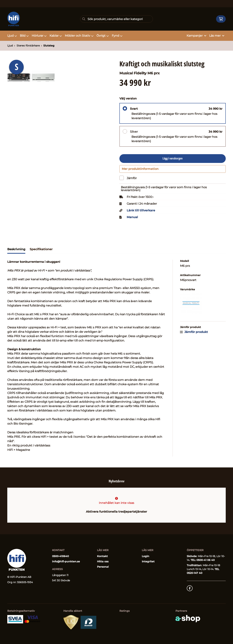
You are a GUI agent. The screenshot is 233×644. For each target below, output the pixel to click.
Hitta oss (103, 561)
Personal (103, 567)
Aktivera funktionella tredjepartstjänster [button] (116, 512)
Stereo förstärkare (28, 46)
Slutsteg (49, 46)
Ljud (12, 36)
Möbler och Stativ (79, 36)
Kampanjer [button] (196, 36)
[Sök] (116, 19)
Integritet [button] (148, 561)
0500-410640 (60, 556)
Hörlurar (39, 36)
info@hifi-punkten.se (66, 561)
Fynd (117, 36)
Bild (24, 36)
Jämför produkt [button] (194, 334)
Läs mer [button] (217, 36)
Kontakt (102, 556)
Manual (132, 219)
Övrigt (103, 36)
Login (146, 556)
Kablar (56, 36)
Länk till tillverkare (141, 212)
